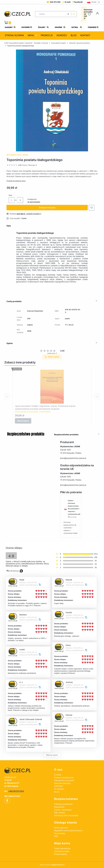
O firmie (58, 775)
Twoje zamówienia (62, 848)
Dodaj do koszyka (47, 207)
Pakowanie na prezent (64, 780)
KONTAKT (59, 786)
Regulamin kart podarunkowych (68, 830)
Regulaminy (59, 807)
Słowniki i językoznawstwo (80, 43)
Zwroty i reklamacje (63, 810)
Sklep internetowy (51, 865)
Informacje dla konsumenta (66, 815)
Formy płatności (61, 828)
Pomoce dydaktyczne (64, 778)
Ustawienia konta (62, 851)
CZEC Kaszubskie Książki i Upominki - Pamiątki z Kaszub (26, 43)
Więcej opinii (52, 755)
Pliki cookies (60, 813)
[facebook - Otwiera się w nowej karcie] (7, 801)
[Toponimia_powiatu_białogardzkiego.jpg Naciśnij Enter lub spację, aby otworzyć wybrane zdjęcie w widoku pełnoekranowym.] (52, 100)
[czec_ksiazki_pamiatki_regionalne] (27, 771)
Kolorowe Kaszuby (62, 783)
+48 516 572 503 (16, 791)
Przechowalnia (61, 854)
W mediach (59, 789)
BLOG (57, 792)
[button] (74, 14)
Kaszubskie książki (59, 43)
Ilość (10, 195)
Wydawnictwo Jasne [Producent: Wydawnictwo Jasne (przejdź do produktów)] (17, 155)
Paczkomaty (60, 833)
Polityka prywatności (63, 804)
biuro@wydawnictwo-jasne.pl (73, 458)
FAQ (56, 836)
